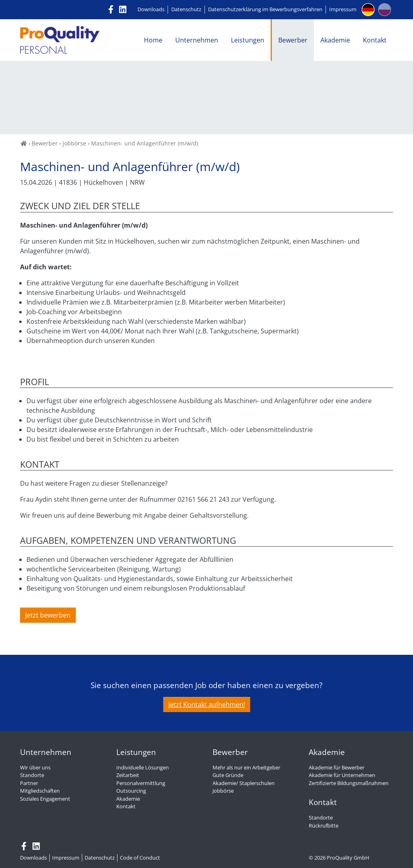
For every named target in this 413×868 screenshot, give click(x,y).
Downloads (151, 9)
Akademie (335, 40)
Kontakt (375, 40)
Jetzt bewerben (48, 615)
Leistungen (248, 40)
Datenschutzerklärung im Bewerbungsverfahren (265, 9)
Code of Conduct (140, 858)
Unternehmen (197, 40)
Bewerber (293, 40)
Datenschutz (186, 9)
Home (153, 40)
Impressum (343, 9)
